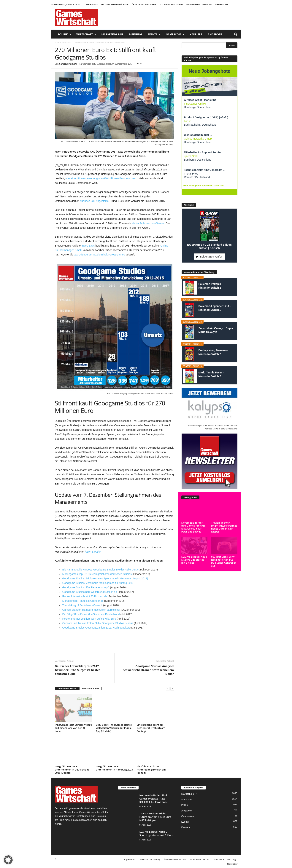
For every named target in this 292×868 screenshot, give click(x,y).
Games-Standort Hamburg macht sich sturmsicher (91, 610)
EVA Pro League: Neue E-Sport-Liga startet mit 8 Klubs (194, 560)
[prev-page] (168, 689)
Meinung (136, 34)
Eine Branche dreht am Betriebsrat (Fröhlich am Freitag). (151, 728)
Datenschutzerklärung (115, 5)
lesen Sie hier (93, 552)
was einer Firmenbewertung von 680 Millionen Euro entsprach (101, 178)
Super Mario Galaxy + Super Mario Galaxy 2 (216, 330)
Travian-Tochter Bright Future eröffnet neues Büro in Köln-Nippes (224, 527)
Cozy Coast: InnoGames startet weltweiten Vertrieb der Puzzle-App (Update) (114, 728)
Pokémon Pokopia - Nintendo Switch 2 (211, 286)
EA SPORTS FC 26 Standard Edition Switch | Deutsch (209, 246)
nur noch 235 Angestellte (94, 201)
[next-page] (172, 689)
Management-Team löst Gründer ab (83, 601)
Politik (65, 34)
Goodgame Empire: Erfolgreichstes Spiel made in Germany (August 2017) (105, 578)
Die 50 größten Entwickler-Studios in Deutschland (91, 614)
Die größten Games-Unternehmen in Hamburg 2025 (114, 768)
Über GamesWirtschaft (145, 5)
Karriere (196, 34)
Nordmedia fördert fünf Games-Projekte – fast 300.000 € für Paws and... (154, 799)
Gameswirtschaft (68, 64)
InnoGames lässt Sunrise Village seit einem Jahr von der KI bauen (73, 728)
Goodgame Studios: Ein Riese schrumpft (86, 587)
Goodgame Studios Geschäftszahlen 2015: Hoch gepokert (96, 628)
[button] (236, 34)
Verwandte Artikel (67, 689)
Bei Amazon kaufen (211, 257)
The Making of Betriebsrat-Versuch (82, 605)
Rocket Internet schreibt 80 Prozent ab (85, 596)
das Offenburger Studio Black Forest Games (99, 255)
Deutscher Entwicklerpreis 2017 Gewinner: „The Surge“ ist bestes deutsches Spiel (78, 670)
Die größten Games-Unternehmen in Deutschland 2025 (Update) (72, 770)
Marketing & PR (112, 34)
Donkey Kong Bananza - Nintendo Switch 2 (213, 352)
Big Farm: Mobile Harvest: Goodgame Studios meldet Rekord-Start (101, 570)
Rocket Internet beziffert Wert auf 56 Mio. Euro (89, 619)
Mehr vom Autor (91, 689)
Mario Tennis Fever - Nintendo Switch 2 (211, 374)
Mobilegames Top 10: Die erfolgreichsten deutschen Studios (97, 574)
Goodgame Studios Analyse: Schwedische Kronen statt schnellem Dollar (148, 670)
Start (57, 43)
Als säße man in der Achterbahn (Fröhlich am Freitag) (151, 770)
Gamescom (175, 34)
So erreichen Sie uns (172, 5)
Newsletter (222, 5)
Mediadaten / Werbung (199, 5)
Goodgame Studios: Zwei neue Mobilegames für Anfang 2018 (98, 583)
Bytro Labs (89, 246)
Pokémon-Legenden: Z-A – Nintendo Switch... (215, 308)
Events (154, 34)
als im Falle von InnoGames (148, 223)
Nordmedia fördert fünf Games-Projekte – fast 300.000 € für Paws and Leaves (194, 527)
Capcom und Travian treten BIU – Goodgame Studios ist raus (98, 623)
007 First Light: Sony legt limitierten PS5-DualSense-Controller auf (224, 561)
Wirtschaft (86, 34)
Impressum (92, 5)
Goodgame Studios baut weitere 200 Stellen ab (90, 592)
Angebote (215, 34)
